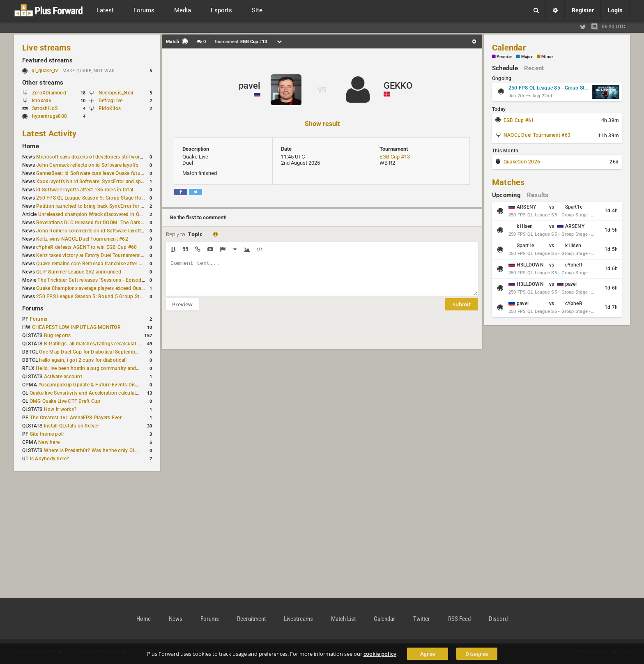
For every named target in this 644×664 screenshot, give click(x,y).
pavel (250, 86)
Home (31, 146)
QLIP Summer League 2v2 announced (79, 272)
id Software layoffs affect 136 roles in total (85, 190)
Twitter (422, 619)
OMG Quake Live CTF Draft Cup (65, 401)
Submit (462, 310)
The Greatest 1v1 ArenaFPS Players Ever (76, 418)
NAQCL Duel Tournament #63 (537, 135)
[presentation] (228, 335)
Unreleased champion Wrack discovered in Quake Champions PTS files (118, 214)
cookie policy (380, 654)
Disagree (477, 654)
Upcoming (506, 195)
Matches (508, 182)
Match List (343, 619)
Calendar (509, 48)
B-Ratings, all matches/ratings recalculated (93, 344)
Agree (428, 654)
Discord (498, 619)
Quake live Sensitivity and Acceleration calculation (86, 393)
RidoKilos (110, 108)
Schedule (505, 68)
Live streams (46, 48)
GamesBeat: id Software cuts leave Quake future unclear (99, 173)
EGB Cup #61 (519, 120)
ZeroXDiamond (49, 93)
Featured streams (47, 60)
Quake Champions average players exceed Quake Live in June (106, 288)
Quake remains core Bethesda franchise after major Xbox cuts (106, 264)
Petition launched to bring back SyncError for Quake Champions (109, 206)
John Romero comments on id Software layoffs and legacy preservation (117, 231)
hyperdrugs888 (49, 116)
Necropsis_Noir (116, 93)
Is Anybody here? (50, 459)
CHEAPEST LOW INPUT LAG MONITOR (76, 327)
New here (49, 442)
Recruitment (251, 619)
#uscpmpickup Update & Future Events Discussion (96, 385)
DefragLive (110, 101)
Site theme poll (47, 434)
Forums (33, 308)
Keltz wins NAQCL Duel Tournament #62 (82, 239)
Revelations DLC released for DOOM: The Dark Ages (95, 223)
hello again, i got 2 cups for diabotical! (83, 360)
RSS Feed (459, 619)
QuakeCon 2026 (522, 162)
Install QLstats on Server (71, 426)
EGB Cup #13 (395, 157)
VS (322, 90)
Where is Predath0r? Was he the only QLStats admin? (104, 450)
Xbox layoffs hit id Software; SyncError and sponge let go (101, 182)
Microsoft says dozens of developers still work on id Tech (102, 157)
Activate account (63, 377)
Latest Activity (49, 133)
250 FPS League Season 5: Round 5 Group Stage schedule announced (116, 296)
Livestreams (298, 619)
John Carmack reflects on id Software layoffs (87, 165)
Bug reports (57, 335)
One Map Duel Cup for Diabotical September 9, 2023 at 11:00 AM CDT (119, 352)
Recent (534, 68)
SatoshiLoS (45, 108)
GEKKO (398, 86)
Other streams (43, 83)
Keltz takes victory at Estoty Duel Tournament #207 (94, 255)
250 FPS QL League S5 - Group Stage (549, 88)
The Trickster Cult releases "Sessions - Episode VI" (94, 280)
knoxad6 (42, 101)
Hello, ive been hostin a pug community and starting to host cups (110, 368)
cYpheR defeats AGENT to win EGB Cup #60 (86, 247)
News (176, 619)
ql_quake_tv (45, 71)
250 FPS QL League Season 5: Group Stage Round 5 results (104, 198)
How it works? (60, 409)
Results (538, 195)
